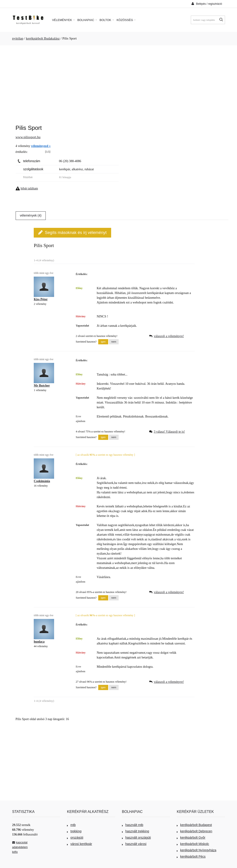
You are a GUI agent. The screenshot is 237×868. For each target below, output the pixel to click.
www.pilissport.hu (28, 137)
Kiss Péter (41, 299)
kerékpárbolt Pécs (191, 856)
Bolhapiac (87, 20)
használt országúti (136, 838)
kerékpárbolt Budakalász (43, 38)
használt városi (134, 844)
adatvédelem (20, 847)
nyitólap (18, 38)
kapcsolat (20, 842)
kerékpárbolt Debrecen (195, 831)
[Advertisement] (119, 83)
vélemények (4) (31, 215)
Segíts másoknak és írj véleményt (72, 232)
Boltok (107, 20)
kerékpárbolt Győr (191, 838)
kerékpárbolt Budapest (194, 825)
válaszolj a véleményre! (169, 336)
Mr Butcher (42, 386)
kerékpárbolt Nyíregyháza (197, 850)
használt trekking (136, 831)
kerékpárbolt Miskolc (193, 844)
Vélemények (63, 20)
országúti (75, 838)
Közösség (126, 20)
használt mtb (133, 825)
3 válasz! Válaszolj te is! (169, 432)
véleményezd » (41, 146)
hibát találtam (29, 188)
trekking (74, 831)
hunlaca (39, 642)
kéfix (15, 852)
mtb (71, 825)
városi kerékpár (80, 844)
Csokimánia (42, 481)
